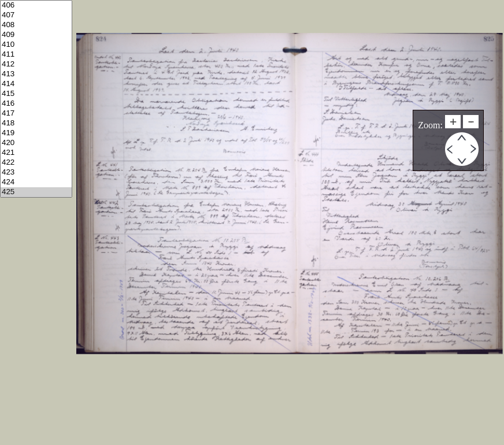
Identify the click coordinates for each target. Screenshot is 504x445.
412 (36, 64)
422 (36, 163)
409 (36, 35)
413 (36, 74)
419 (36, 133)
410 (36, 45)
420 (36, 143)
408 (36, 25)
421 (36, 153)
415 (36, 94)
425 (36, 192)
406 (36, 5)
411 (36, 55)
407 (36, 15)
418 (36, 123)
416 (36, 104)
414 (36, 84)
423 (36, 173)
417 (36, 114)
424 (36, 182)
